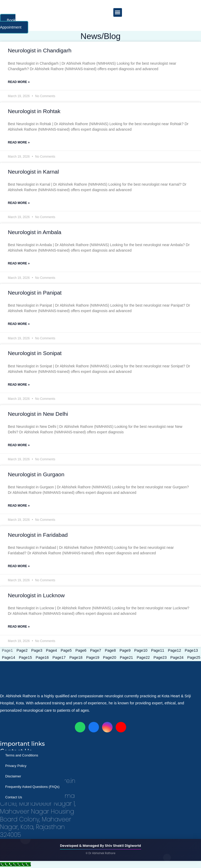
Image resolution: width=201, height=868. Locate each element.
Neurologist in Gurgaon (36, 474)
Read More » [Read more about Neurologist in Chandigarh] (19, 82)
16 (42, 657)
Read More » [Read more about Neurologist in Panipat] (19, 324)
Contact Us (14, 797)
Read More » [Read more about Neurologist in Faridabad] (19, 566)
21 (126, 657)
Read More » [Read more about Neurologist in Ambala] (19, 263)
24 (177, 657)
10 (141, 650)
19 (93, 657)
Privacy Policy (16, 766)
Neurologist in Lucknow (36, 595)
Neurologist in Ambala (35, 232)
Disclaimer (13, 776)
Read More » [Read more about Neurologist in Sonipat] (19, 385)
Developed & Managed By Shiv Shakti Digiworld (100, 846)
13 (191, 650)
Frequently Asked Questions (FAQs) (32, 787)
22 (143, 657)
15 (25, 657)
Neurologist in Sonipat (35, 353)
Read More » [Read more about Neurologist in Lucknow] (19, 627)
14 (9, 657)
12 (175, 650)
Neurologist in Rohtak (34, 111)
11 (158, 650)
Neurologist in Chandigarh (40, 50)
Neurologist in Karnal (33, 172)
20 (110, 657)
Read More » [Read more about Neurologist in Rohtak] (19, 142)
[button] (118, 12)
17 (59, 657)
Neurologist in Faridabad (38, 535)
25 (194, 657)
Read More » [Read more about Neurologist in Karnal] (19, 203)
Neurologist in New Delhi (38, 414)
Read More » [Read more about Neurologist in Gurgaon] (19, 506)
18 (76, 657)
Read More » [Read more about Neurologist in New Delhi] (19, 445)
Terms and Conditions (22, 755)
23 (160, 657)
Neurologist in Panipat (35, 293)
